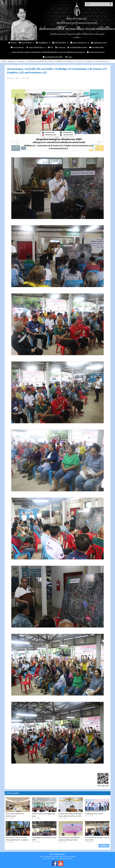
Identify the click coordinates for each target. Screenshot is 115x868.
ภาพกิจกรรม (21, 61)
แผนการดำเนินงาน (79, 43)
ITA (50, 48)
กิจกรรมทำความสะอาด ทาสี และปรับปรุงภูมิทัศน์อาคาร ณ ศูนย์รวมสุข (17, 840)
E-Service (60, 48)
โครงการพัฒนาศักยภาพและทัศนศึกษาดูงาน (15, 815)
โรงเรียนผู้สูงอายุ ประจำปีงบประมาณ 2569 (44, 839)
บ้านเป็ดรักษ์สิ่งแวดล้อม (77, 48)
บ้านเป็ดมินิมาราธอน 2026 (94, 814)
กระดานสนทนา (17, 48)
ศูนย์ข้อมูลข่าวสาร (99, 43)
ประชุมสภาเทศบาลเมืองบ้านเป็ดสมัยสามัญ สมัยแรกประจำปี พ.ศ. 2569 (70, 815)
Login (69, 57)
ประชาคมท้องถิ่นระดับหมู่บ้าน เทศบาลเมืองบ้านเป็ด (97, 839)
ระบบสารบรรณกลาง (96, 52)
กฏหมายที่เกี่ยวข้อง (35, 48)
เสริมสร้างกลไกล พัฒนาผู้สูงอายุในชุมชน (44, 815)
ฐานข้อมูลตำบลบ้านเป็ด (53, 57)
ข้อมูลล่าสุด (11, 61)
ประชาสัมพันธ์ (25, 43)
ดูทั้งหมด (104, 846)
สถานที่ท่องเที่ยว (97, 48)
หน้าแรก (13, 43)
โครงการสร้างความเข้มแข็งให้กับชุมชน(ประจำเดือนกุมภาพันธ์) (69, 839)
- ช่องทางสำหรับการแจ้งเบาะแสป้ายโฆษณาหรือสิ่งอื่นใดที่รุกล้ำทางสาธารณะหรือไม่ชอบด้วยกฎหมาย (48, 52)
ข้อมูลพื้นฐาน (42, 43)
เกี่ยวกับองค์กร (59, 43)
